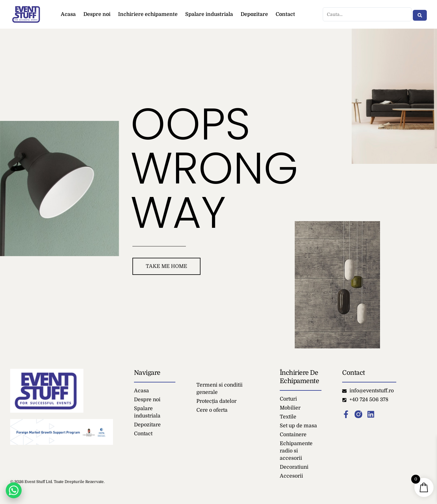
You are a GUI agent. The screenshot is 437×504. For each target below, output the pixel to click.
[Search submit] (420, 14)
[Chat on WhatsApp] (14, 490)
